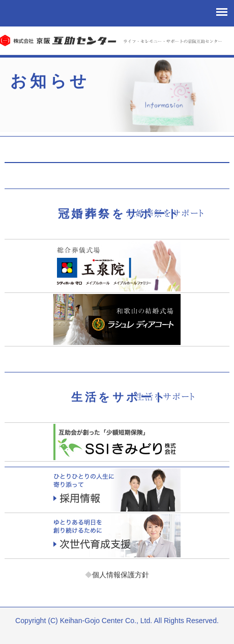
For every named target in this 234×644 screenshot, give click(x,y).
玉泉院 (117, 266)
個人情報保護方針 (117, 575)
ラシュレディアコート (117, 319)
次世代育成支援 (117, 536)
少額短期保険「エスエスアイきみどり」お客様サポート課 (117, 442)
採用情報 (117, 490)
